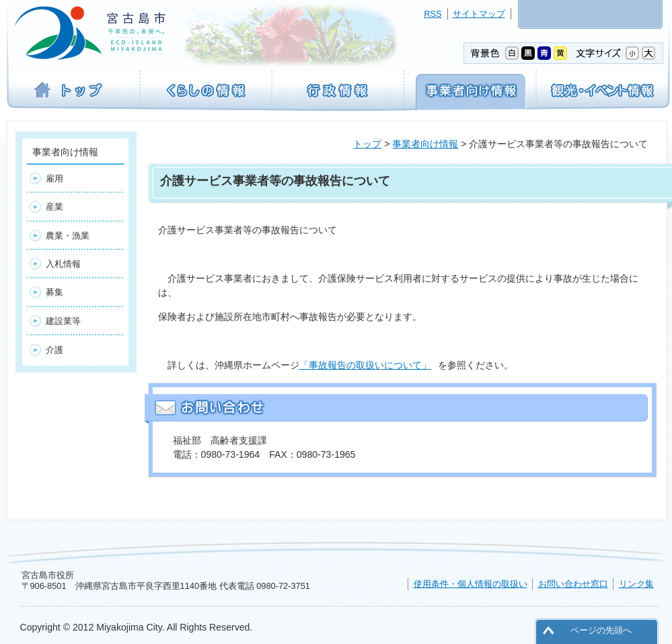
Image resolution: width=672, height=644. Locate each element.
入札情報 (63, 264)
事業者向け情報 (425, 144)
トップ (367, 144)
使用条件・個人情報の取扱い (471, 584)
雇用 (54, 178)
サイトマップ (479, 14)
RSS (433, 14)
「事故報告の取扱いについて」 (365, 365)
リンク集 (636, 584)
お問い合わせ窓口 (573, 584)
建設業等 (63, 321)
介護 (54, 350)
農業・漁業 (68, 236)
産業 (54, 207)
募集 (54, 292)
